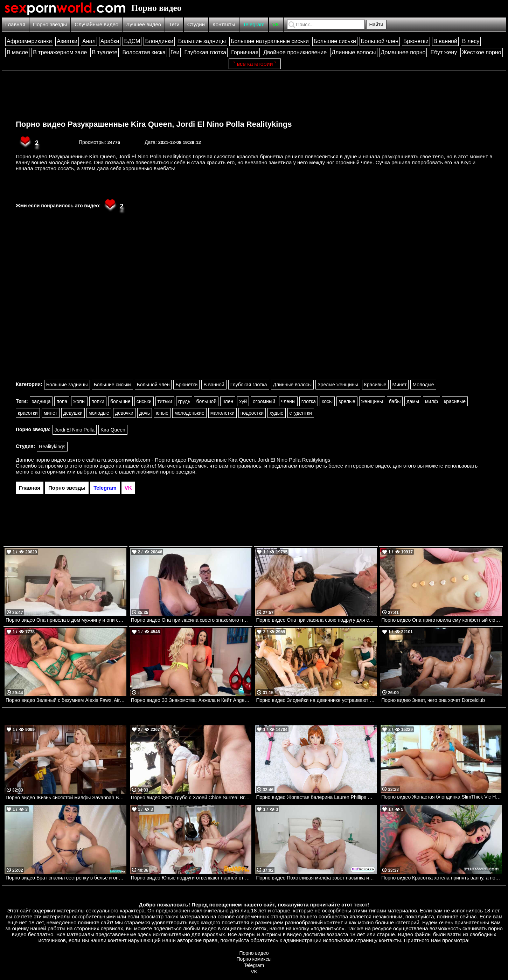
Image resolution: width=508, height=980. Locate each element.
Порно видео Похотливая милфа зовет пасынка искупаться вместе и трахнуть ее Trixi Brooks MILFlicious (316, 878)
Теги (174, 24)
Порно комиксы (254, 959)
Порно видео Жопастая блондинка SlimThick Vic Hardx (442, 797)
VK (276, 24)
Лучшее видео (144, 24)
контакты (390, 940)
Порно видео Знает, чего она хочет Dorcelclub (433, 700)
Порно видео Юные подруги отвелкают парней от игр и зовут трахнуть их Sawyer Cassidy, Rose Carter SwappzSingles (191, 878)
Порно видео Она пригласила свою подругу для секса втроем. (316, 620)
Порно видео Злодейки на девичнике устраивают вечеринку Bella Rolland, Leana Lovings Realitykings (316, 700)
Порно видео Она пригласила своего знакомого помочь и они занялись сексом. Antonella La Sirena (191, 620)
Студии (196, 24)
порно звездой (178, 472)
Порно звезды (50, 24)
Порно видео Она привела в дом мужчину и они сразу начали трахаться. (66, 620)
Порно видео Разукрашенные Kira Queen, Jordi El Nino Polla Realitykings (154, 124)
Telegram (254, 24)
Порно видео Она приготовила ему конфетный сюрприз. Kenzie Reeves (442, 620)
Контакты (224, 24)
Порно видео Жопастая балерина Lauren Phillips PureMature (316, 797)
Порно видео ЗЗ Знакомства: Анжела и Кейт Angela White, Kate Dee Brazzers (191, 700)
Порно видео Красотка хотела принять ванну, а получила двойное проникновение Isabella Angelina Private (442, 878)
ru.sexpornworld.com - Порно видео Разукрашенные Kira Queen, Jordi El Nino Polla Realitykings (216, 460)
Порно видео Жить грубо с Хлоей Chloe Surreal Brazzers (191, 798)
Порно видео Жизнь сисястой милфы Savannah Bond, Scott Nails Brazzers (66, 798)
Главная (15, 24)
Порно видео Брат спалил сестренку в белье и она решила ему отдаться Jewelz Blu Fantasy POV (66, 878)
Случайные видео (96, 24)
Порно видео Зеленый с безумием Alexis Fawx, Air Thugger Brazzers (66, 700)
